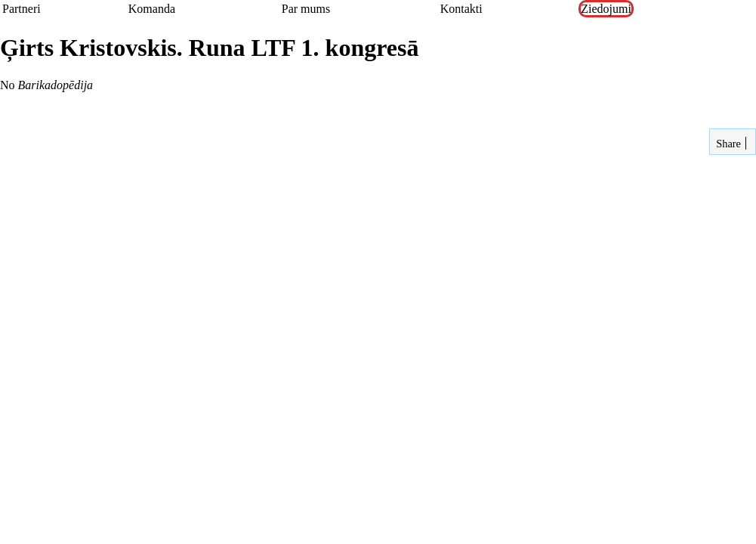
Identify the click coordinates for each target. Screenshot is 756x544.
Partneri (22, 9)
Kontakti (461, 9)
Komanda (152, 9)
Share (727, 144)
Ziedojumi (606, 9)
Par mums (306, 9)
